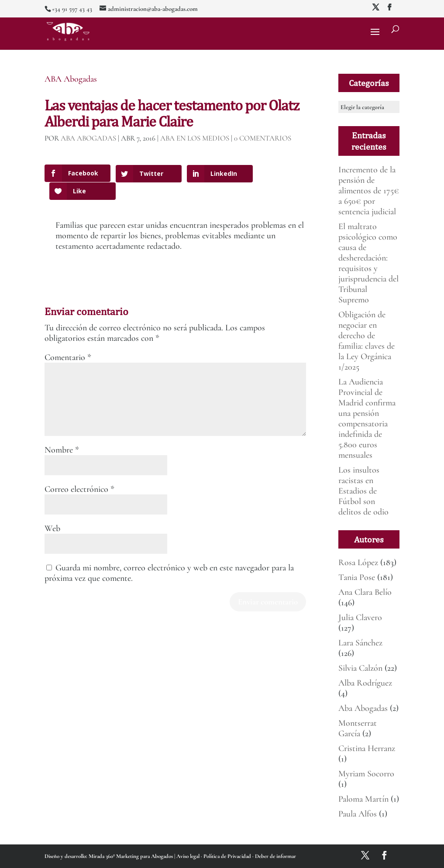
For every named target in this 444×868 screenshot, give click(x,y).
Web (52, 516)
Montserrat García (358, 728)
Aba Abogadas (363, 708)
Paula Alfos (358, 814)
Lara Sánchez (360, 643)
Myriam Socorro (366, 774)
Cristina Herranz (367, 748)
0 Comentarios (263, 138)
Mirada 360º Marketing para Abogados (131, 856)
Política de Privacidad (228, 856)
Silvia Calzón (360, 668)
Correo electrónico (79, 477)
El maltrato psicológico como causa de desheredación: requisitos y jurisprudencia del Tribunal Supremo (368, 263)
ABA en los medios (195, 138)
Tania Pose (357, 577)
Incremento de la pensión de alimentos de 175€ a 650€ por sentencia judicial (369, 191)
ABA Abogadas (71, 79)
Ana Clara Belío (365, 592)
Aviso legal (189, 856)
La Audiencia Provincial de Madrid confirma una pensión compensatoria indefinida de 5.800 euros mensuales (367, 419)
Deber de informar (275, 856)
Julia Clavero (360, 618)
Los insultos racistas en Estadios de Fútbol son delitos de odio (363, 491)
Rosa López (358, 563)
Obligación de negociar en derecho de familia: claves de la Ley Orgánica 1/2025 (367, 341)
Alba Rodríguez (365, 683)
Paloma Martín (363, 799)
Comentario (68, 345)
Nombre (62, 437)
